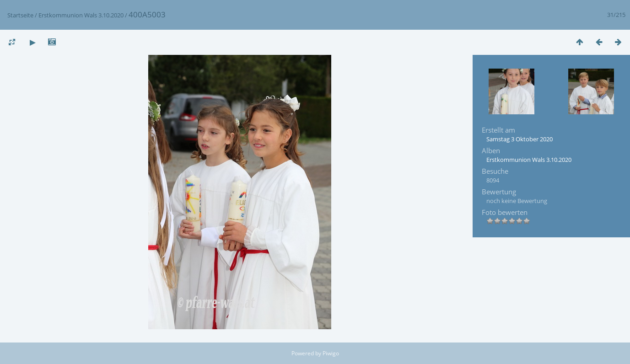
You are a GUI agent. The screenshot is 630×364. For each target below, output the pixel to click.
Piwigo (331, 353)
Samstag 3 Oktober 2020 (520, 139)
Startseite (20, 15)
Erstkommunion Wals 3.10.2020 (81, 15)
